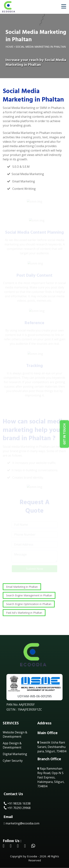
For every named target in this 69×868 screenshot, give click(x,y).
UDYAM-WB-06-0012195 (35, 696)
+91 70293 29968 (17, 808)
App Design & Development (12, 745)
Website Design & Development (15, 734)
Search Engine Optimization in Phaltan (29, 604)
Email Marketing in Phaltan (22, 587)
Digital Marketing (15, 754)
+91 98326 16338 (17, 803)
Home (9, 47)
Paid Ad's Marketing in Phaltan (24, 613)
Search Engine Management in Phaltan (29, 595)
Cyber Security (13, 761)
